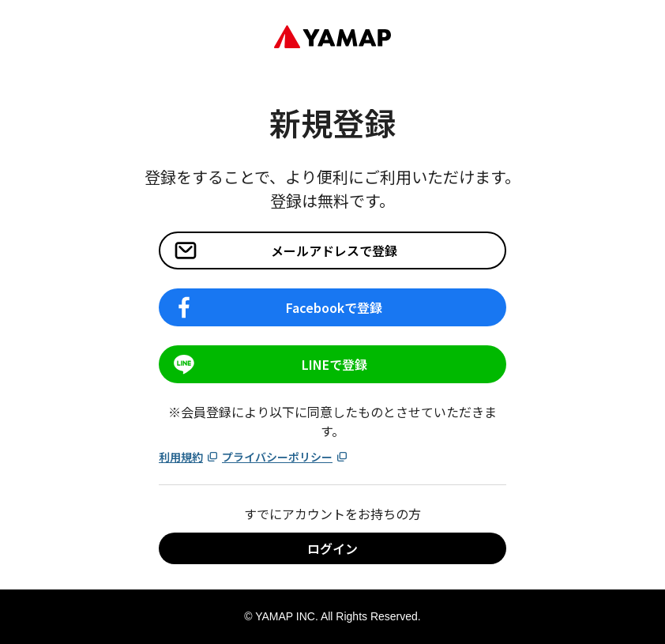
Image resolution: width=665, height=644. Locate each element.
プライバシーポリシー (285, 457)
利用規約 (189, 457)
